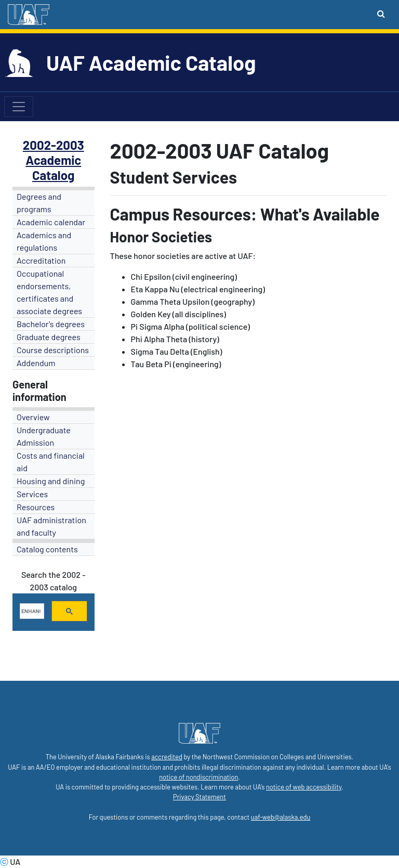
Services (32, 494)
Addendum (36, 363)
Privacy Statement (199, 797)
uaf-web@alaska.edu (281, 817)
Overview (33, 417)
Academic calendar (51, 222)
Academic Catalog (53, 167)
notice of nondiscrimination (198, 777)
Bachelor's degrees (51, 324)
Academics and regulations (44, 241)
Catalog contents (47, 549)
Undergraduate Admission (44, 436)
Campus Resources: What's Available (245, 214)
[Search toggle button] (381, 14)
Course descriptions (53, 350)
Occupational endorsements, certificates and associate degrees (49, 292)
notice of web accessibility (304, 787)
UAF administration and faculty (51, 526)
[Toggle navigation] (19, 107)
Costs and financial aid (51, 462)
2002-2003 (54, 145)
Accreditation (41, 260)
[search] (31, 611)
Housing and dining (51, 481)
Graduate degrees (49, 337)
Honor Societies (161, 237)
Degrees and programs (39, 203)
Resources (36, 507)
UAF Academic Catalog (151, 62)
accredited (167, 757)
